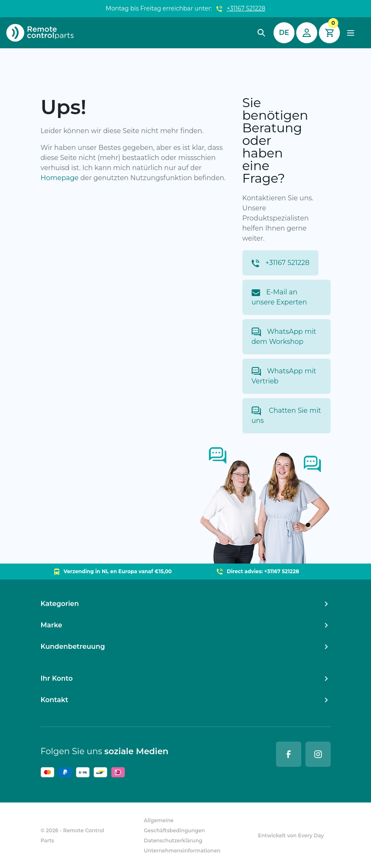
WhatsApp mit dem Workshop (284, 337)
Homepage (60, 178)
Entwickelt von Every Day (291, 835)
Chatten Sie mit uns (287, 416)
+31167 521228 (246, 8)
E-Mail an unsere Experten (279, 297)
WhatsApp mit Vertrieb (284, 376)
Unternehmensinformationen (182, 851)
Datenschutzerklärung (173, 840)
